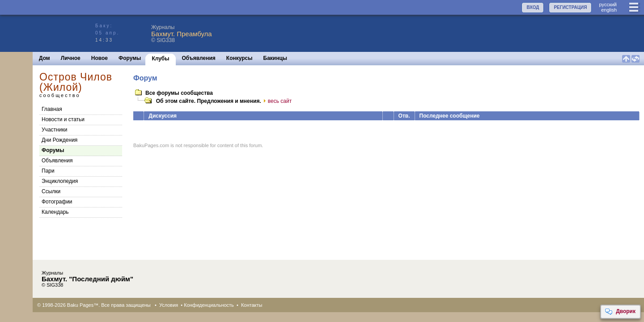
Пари (48, 171)
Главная (52, 109)
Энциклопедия (60, 181)
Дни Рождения (59, 140)
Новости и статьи (63, 119)
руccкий (608, 4)
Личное (71, 58)
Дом (44, 58)
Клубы (160, 59)
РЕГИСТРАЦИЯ (570, 7)
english (609, 10)
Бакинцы (275, 58)
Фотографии (57, 202)
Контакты (252, 305)
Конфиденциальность (209, 305)
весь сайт (276, 101)
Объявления (199, 58)
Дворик (620, 312)
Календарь (55, 212)
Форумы (130, 58)
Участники (54, 130)
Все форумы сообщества (179, 93)
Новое (100, 58)
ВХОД (533, 7)
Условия (169, 305)
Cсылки (51, 191)
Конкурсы (239, 58)
